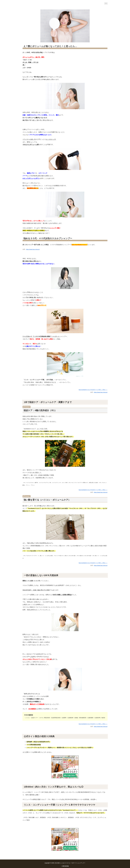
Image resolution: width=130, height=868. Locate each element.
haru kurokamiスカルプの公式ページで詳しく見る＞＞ (93, 390)
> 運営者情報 (65, 866)
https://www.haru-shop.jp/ (33, 249)
